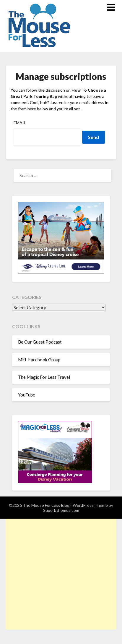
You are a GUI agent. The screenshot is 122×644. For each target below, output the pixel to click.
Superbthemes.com (61, 510)
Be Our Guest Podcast (40, 342)
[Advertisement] (61, 574)
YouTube (27, 395)
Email (20, 123)
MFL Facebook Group (39, 360)
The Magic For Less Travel (44, 377)
